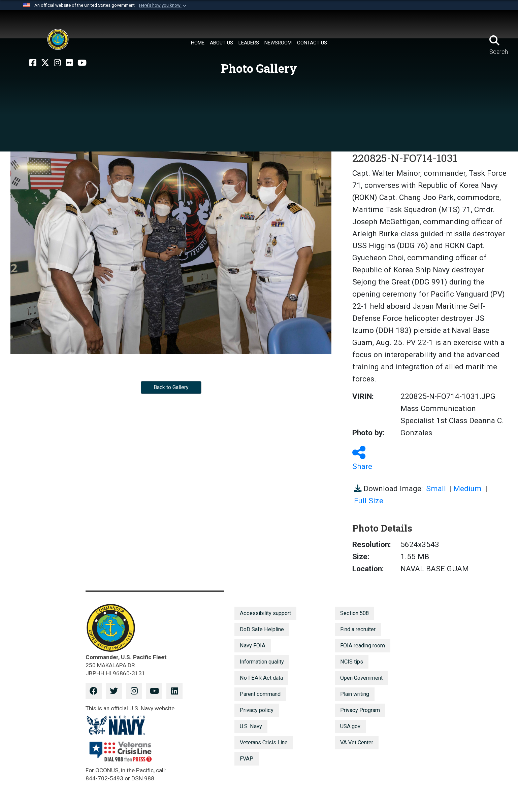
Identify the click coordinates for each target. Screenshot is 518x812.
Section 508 (354, 613)
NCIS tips (352, 662)
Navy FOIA (253, 646)
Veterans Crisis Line (264, 742)
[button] (163, 5)
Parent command (260, 694)
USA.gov (350, 726)
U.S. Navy (251, 726)
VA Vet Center (357, 742)
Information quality (262, 662)
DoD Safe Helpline (262, 629)
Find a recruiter (358, 629)
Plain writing (355, 694)
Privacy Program (360, 710)
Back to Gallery (171, 387)
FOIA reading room (363, 646)
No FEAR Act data (261, 678)
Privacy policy (257, 710)
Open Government (361, 678)
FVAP (247, 759)
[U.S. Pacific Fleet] (58, 39)
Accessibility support (265, 613)
